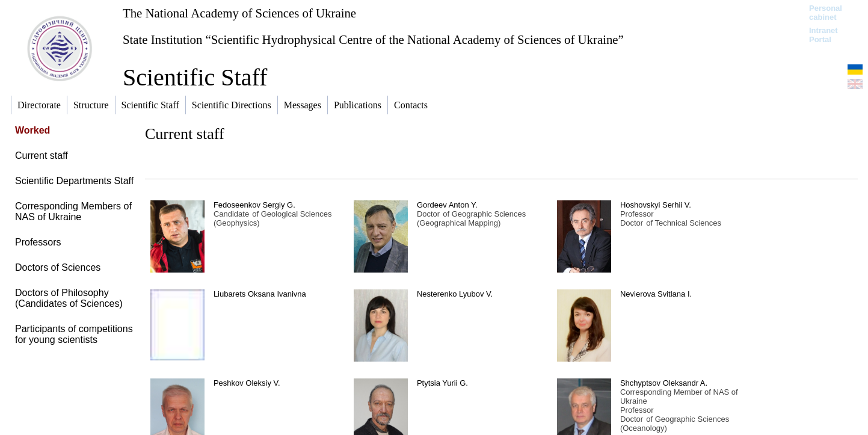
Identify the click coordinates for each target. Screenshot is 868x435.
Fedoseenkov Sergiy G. (254, 205)
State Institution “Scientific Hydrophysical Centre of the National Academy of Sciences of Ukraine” (373, 39)
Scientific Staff (195, 77)
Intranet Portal (823, 35)
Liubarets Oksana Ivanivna (260, 294)
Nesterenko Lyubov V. (455, 294)
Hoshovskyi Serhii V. (656, 205)
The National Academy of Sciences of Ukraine (239, 13)
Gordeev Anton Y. (447, 205)
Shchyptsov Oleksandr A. (664, 383)
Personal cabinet (826, 13)
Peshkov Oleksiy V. (247, 383)
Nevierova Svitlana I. (656, 294)
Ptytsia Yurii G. (442, 383)
